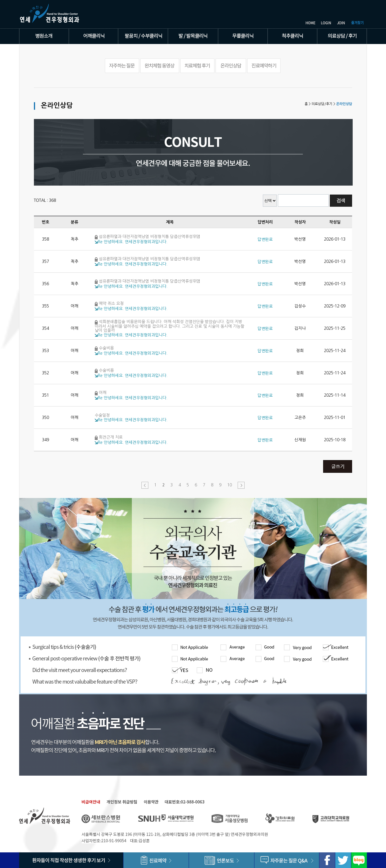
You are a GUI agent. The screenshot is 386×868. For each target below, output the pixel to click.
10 (230, 485)
